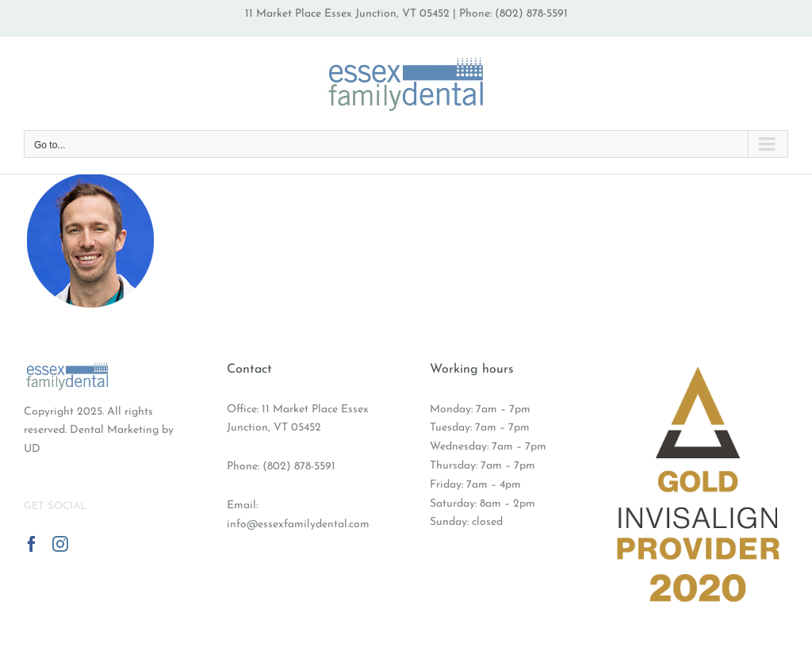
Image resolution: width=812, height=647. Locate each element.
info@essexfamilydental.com (298, 524)
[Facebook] (32, 544)
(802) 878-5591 (299, 467)
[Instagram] (60, 544)
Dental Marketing (114, 430)
